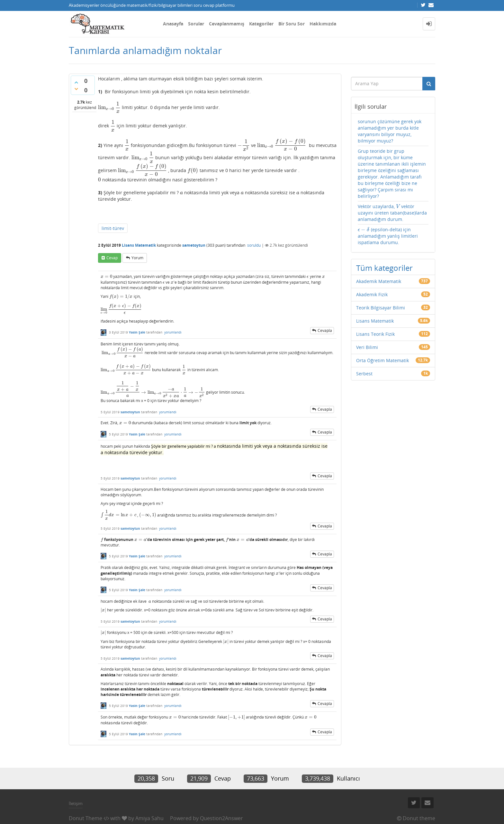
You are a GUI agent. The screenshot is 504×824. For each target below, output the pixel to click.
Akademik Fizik (372, 294)
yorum (137, 258)
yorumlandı (173, 332)
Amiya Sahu (149, 818)
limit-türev (113, 228)
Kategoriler (261, 24)
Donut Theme (85, 818)
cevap (112, 258)
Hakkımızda (323, 24)
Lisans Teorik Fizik (375, 334)
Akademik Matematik (379, 281)
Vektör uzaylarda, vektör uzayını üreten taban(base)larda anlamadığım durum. (392, 213)
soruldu (254, 245)
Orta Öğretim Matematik (382, 360)
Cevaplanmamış (227, 24)
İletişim (76, 803)
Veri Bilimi (367, 347)
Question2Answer (221, 818)
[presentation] (109, 107)
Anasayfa (173, 24)
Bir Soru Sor (292, 24)
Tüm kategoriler (384, 268)
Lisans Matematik (139, 245)
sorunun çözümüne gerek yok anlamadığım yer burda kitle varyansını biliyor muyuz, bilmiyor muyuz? (390, 131)
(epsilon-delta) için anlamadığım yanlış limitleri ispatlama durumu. (388, 236)
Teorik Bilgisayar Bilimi (381, 308)
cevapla (325, 330)
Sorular (196, 24)
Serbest (364, 374)
